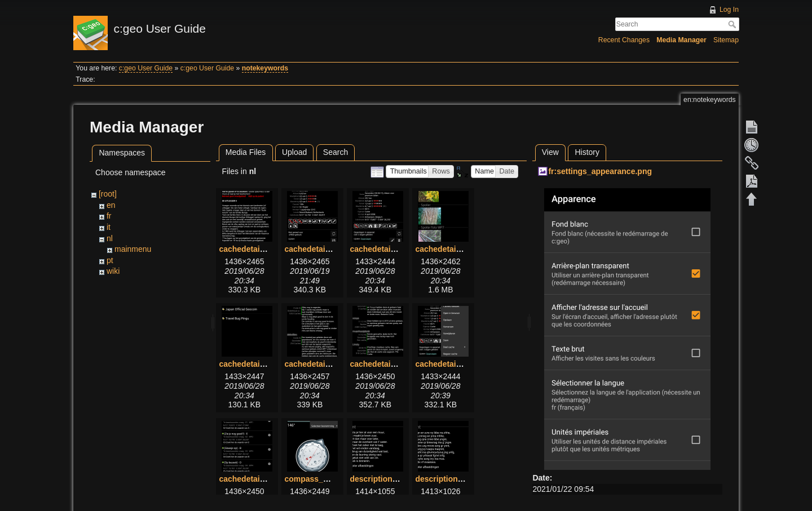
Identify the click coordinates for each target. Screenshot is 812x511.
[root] (108, 194)
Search (733, 24)
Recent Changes (624, 40)
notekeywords (265, 68)
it (109, 227)
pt (110, 260)
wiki (113, 271)
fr (109, 216)
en (111, 205)
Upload (294, 152)
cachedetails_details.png (331, 249)
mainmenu (133, 249)
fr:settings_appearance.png (600, 171)
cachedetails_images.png (463, 249)
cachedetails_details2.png (399, 249)
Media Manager (681, 40)
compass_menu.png (322, 479)
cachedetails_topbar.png (461, 364)
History (587, 152)
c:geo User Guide (146, 68)
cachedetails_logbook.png (334, 364)
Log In (729, 10)
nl (110, 238)
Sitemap (726, 40)
